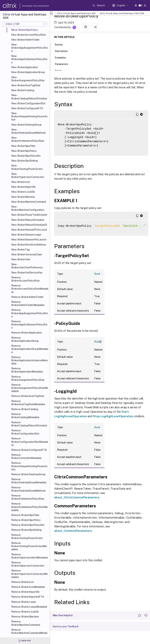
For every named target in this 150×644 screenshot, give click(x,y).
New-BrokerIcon (21, 182)
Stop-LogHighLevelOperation (113, 416)
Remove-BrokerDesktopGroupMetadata (29, 481)
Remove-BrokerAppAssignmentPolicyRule (29, 313)
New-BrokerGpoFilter (23, 146)
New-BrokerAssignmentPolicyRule (28, 79)
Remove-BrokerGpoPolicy (26, 520)
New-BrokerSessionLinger (26, 235)
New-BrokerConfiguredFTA (27, 108)
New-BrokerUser (21, 259)
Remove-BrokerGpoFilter (25, 515)
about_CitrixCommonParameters (77, 497)
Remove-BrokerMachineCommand (26, 623)
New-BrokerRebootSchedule (28, 220)
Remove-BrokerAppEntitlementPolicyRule (29, 325)
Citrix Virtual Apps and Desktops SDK (76, 13)
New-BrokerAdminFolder (25, 40)
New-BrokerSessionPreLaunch (29, 240)
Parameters (63, 64)
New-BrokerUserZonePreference (27, 266)
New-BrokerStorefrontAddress (29, 245)
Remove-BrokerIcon (23, 582)
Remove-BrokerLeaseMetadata (29, 607)
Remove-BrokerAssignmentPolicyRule (28, 378)
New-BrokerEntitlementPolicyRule (28, 139)
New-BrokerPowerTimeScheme (29, 215)
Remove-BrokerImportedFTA (28, 597)
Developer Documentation (30, 6)
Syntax (61, 44)
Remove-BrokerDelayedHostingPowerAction (29, 466)
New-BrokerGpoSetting (25, 161)
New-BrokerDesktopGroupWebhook (29, 131)
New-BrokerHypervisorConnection (28, 175)
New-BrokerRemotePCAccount (29, 230)
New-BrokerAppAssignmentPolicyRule (29, 48)
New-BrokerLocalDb (23, 192)
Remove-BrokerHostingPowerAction (27, 537)
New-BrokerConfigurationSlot (28, 103)
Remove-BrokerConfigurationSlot (25, 432)
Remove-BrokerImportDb (25, 592)
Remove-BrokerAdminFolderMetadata (28, 303)
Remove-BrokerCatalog (25, 409)
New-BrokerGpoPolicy (24, 151)
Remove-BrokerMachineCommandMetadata (29, 633)
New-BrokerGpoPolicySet (26, 156)
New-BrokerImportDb (23, 187)
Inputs (60, 70)
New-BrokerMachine (23, 197)
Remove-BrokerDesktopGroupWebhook (29, 489)
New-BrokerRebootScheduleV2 (29, 225)
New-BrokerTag (21, 250)
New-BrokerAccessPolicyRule (29, 35)
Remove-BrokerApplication (27, 333)
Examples (62, 57)
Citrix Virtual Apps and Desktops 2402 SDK (122, 13)
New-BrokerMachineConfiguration (28, 208)
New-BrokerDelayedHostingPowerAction (29, 116)
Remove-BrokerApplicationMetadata (27, 370)
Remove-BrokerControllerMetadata (26, 456)
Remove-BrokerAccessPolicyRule (25, 279)
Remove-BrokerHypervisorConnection (28, 564)
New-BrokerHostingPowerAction (27, 167)
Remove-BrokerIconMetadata (28, 587)
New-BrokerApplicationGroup (28, 72)
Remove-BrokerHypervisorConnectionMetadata (29, 574)
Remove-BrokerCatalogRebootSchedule (29, 424)
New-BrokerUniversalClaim (27, 254)
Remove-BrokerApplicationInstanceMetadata (29, 360)
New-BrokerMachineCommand (29, 202)
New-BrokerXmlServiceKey (27, 273)
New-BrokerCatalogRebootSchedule (29, 97)
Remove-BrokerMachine (25, 617)
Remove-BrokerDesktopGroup (28, 474)
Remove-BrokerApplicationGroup (25, 339)
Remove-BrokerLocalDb (25, 612)
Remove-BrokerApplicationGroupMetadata (30, 349)
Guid (97, 274)
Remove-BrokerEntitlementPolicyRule (28, 497)
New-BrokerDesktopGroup (26, 125)
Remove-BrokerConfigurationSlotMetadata (30, 442)
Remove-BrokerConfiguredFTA (29, 450)
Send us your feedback (66, 626)
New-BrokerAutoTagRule (26, 85)
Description (63, 51)
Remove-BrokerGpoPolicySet (28, 525)
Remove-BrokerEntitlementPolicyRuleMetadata (29, 507)
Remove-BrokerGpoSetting (26, 530)
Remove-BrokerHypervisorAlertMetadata (29, 556)
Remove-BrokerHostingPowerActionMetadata (29, 546)
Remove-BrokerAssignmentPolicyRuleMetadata (30, 388)
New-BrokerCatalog (23, 90)
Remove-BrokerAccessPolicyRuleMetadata (30, 289)
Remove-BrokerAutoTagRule (28, 396)
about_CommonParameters (73, 531)
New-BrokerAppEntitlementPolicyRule (29, 59)
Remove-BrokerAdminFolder (27, 297)
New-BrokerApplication (25, 67)
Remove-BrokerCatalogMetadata (25, 416)
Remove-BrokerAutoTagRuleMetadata (28, 403)
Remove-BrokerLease (24, 602)
